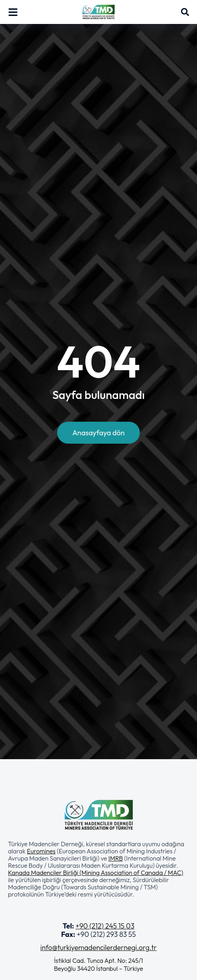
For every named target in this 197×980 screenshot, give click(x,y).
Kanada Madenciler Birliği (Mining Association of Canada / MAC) (96, 873)
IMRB (115, 858)
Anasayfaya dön (98, 433)
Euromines (41, 851)
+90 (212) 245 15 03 (105, 926)
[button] (98, 869)
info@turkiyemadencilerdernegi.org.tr (98, 947)
